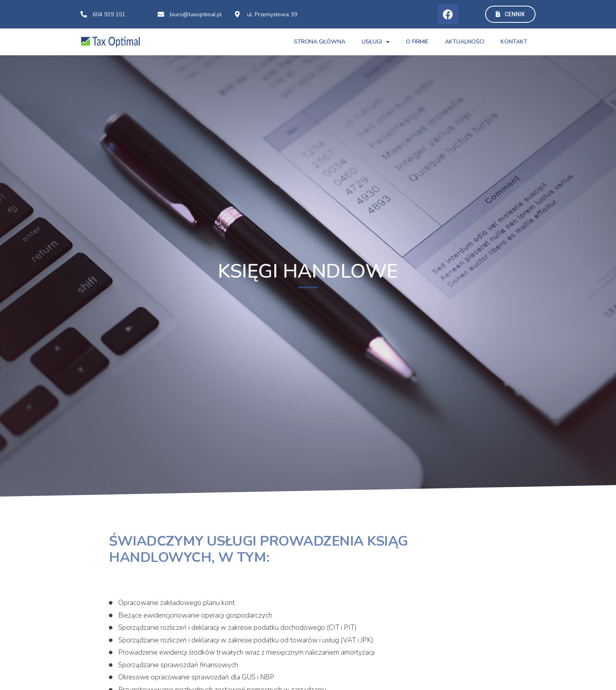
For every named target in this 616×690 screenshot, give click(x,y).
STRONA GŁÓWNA (320, 42)
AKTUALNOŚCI (465, 42)
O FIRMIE (417, 42)
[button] (510, 14)
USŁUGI (376, 42)
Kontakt (514, 42)
